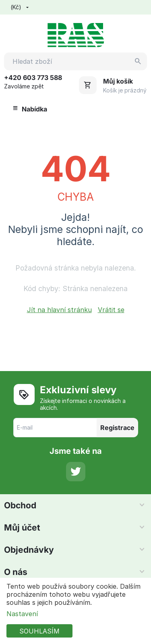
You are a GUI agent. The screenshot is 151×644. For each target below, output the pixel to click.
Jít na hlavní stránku (59, 310)
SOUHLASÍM (39, 631)
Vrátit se (111, 310)
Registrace (117, 428)
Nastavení (22, 614)
